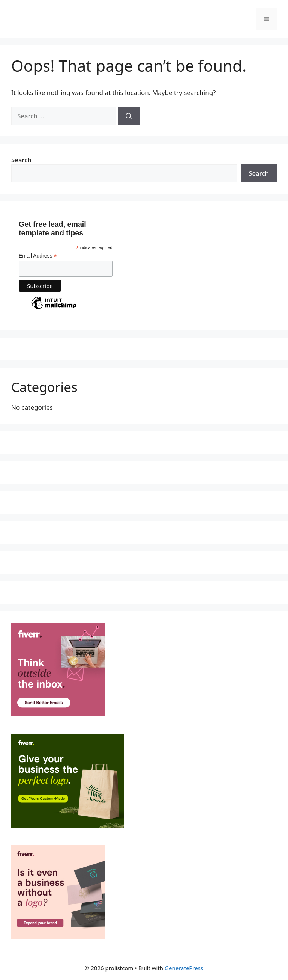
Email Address (38, 256)
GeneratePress (184, 968)
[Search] (129, 116)
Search (21, 160)
